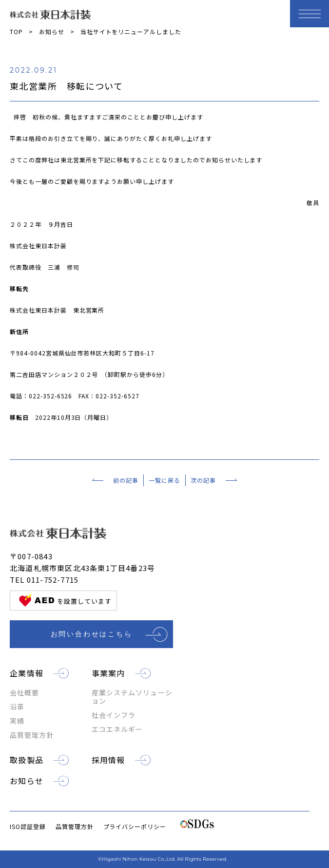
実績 (17, 721)
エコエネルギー (117, 729)
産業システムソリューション (132, 697)
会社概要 (24, 693)
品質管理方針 (32, 735)
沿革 (17, 707)
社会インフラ (114, 715)
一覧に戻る (164, 480)
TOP (16, 31)
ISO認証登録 (28, 826)
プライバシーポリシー (135, 826)
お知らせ (52, 31)
